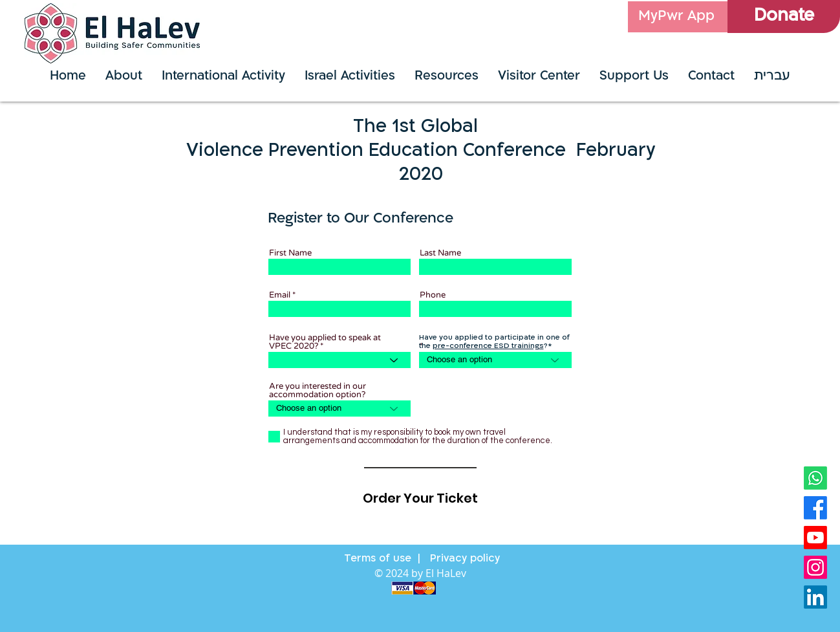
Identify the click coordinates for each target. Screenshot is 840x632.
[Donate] (784, 16)
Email (280, 295)
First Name (290, 253)
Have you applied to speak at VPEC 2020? (325, 342)
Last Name (440, 253)
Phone (433, 295)
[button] (350, 77)
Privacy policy (463, 559)
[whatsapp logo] (815, 478)
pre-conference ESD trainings (488, 346)
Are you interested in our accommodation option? (318, 391)
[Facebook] (815, 508)
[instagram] (815, 567)
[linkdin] (815, 597)
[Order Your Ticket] (421, 498)
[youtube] (815, 538)
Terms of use (378, 559)
